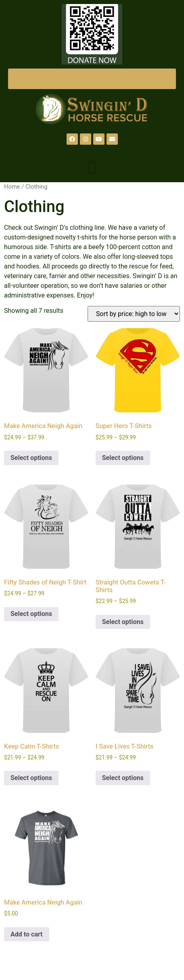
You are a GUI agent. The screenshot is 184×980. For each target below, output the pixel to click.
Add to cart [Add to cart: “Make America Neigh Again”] (27, 934)
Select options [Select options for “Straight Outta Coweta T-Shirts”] (123, 622)
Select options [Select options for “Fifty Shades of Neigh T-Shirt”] (31, 614)
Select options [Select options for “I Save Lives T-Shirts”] (123, 778)
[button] (92, 167)
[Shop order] (134, 314)
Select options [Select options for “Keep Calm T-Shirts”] (31, 778)
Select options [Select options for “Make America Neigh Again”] (31, 458)
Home (12, 187)
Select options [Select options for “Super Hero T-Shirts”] (123, 458)
